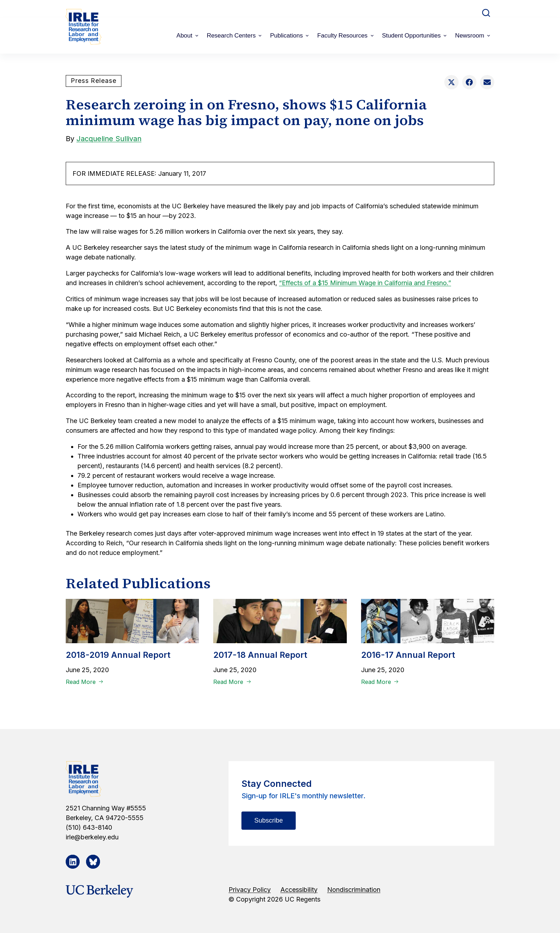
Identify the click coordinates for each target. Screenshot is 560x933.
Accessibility (299, 890)
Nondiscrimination (354, 890)
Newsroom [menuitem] (473, 36)
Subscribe (269, 820)
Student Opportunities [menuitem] (415, 36)
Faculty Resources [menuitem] (346, 36)
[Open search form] (486, 13)
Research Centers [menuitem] (235, 36)
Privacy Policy (250, 890)
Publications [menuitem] (290, 36)
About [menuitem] (188, 36)
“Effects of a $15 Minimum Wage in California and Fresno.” (365, 283)
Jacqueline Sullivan (109, 139)
